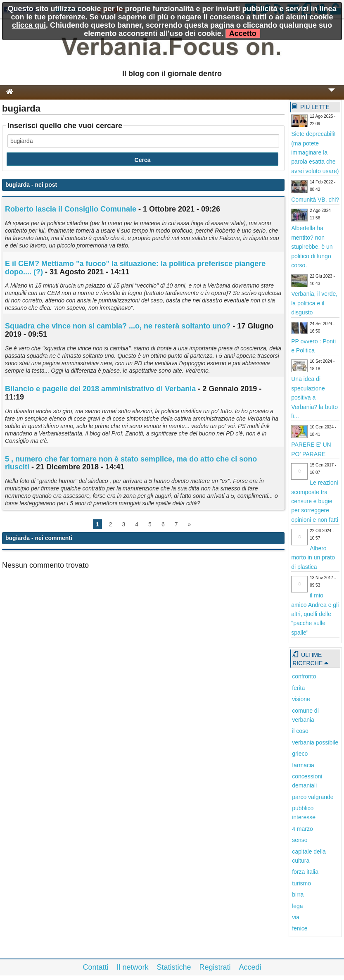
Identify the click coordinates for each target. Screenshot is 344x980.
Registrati (215, 967)
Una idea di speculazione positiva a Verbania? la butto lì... (314, 397)
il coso (300, 731)
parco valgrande (313, 797)
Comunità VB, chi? (315, 200)
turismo (301, 883)
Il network (132, 967)
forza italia (305, 872)
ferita (298, 688)
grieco (300, 754)
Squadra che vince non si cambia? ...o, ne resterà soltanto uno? (118, 326)
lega (297, 906)
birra (298, 894)
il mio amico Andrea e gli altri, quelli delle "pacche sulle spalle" (315, 614)
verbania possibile (315, 742)
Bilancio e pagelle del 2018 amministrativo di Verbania (100, 389)
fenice (300, 928)
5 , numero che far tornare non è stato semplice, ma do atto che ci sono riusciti (131, 463)
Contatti (95, 967)
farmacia (303, 765)
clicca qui (29, 25)
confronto (304, 676)
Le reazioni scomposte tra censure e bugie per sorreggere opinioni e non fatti (315, 501)
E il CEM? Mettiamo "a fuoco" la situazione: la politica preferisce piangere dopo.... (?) (135, 268)
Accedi (250, 967)
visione (301, 699)
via (296, 917)
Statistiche (174, 967)
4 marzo (302, 829)
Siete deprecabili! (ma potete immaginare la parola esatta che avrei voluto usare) (315, 152)
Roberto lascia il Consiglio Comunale (71, 209)
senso (300, 840)
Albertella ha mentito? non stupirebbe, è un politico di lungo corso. (312, 247)
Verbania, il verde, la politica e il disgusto (314, 303)
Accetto (243, 33)
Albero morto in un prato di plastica (313, 558)
